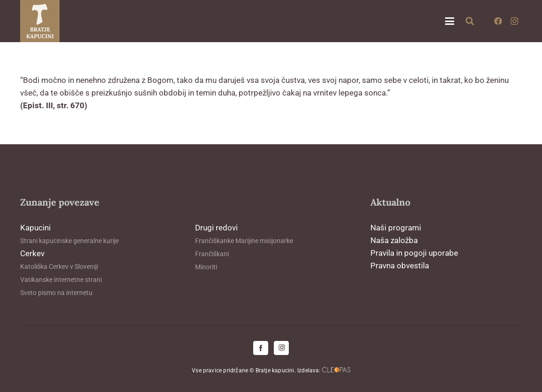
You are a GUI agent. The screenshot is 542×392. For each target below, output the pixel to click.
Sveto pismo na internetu (56, 293)
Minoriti (206, 267)
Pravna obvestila (400, 266)
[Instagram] (514, 21)
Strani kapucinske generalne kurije (69, 241)
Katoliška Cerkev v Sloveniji (59, 266)
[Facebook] (498, 21)
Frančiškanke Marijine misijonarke (244, 241)
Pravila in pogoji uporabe (414, 253)
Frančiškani (212, 254)
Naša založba (394, 240)
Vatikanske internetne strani (61, 280)
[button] (449, 21)
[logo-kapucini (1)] (40, 21)
